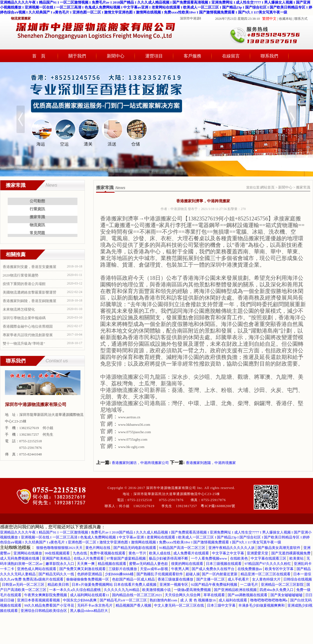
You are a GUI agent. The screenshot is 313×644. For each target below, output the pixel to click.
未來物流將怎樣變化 (19, 309)
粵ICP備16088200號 (218, 506)
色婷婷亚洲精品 (90, 574)
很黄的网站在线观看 (188, 564)
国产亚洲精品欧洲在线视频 (236, 590)
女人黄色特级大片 (267, 579)
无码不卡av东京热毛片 (95, 605)
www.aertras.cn (129, 417)
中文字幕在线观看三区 (269, 558)
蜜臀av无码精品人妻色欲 (149, 564)
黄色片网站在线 (98, 548)
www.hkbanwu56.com (134, 425)
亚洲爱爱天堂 (258, 553)
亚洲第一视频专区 (174, 584)
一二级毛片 (250, 584)
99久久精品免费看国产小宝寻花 (50, 605)
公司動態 (37, 201)
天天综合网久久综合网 (183, 595)
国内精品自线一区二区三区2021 (137, 595)
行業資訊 (37, 209)
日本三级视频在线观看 (224, 564)
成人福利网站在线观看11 (90, 595)
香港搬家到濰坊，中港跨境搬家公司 (140, 463)
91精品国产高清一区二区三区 (183, 548)
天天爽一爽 (86, 564)
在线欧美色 (239, 558)
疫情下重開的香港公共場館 (24, 284)
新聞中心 (116, 56)
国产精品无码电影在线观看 (135, 548)
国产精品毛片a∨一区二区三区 (124, 600)
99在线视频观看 (58, 553)
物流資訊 (37, 225)
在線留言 (231, 56)
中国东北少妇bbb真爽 (80, 600)
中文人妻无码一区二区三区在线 (179, 605)
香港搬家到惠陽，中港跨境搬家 (211, 463)
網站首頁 (267, 187)
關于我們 (77, 56)
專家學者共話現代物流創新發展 (28, 335)
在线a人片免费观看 (89, 558)
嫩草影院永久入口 (60, 564)
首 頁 (39, 56)
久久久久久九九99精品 (122, 590)
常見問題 (37, 233)
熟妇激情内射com (164, 600)
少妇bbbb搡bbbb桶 (120, 574)
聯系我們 (269, 56)
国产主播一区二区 (211, 579)
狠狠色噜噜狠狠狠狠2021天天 (60, 548)
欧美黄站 (297, 558)
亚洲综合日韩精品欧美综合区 (44, 611)
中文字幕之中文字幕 (228, 553)
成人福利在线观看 (233, 600)
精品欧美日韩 (59, 584)
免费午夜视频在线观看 (108, 553)
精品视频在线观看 (112, 564)
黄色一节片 (138, 553)
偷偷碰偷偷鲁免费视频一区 (88, 579)
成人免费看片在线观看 (192, 553)
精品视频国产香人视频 (134, 605)
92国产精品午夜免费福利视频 (214, 584)
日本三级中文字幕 (222, 605)
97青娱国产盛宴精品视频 (127, 558)
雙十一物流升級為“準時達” (24, 343)
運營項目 (154, 56)
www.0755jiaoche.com (135, 432)
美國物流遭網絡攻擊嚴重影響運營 (30, 292)
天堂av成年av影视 (155, 569)
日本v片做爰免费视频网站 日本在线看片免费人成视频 (114, 584)
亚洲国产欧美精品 (57, 558)
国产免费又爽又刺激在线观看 (83, 569)
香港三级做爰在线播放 (176, 579)
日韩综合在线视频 (298, 579)
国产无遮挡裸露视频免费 (291, 553)
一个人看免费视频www (209, 558)
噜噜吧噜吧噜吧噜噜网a (269, 600)
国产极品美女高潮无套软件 (279, 548)
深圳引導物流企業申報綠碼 (24, 318)
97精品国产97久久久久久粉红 (268, 564)
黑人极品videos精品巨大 (89, 611)
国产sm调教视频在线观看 (248, 595)
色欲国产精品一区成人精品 (134, 579)
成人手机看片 (239, 579)
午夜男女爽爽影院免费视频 (46, 595)
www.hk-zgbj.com (131, 447)
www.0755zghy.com (133, 439)
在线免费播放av (250, 569)
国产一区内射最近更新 (220, 574)
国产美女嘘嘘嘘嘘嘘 (287, 595)
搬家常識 (37, 217)
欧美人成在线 (160, 553)
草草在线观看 (215, 595)
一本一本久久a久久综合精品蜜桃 (75, 590)
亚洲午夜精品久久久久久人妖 (232, 548)
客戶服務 (192, 56)
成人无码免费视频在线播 (20, 558)
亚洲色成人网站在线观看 (37, 569)
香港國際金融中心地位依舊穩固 (28, 326)
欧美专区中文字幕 (280, 569)
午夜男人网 (180, 569)
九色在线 (80, 553)
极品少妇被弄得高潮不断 (169, 558)
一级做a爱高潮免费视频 (193, 590)
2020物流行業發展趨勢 (21, 275)
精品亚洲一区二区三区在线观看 (266, 574)
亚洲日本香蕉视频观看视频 (39, 600)
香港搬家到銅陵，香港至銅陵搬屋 (30, 301)
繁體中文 (269, 19)
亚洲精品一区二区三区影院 (283, 584)
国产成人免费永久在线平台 (213, 569)
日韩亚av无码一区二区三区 (24, 584)
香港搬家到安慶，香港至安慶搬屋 (30, 267)
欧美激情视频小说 (157, 590)
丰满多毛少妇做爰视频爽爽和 (262, 605)
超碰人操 (193, 574)
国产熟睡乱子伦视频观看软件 (160, 574)
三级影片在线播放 (123, 569)
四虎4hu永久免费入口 (277, 590)
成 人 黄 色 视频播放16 (198, 600)
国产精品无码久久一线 (57, 574)
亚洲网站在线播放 (28, 553)
